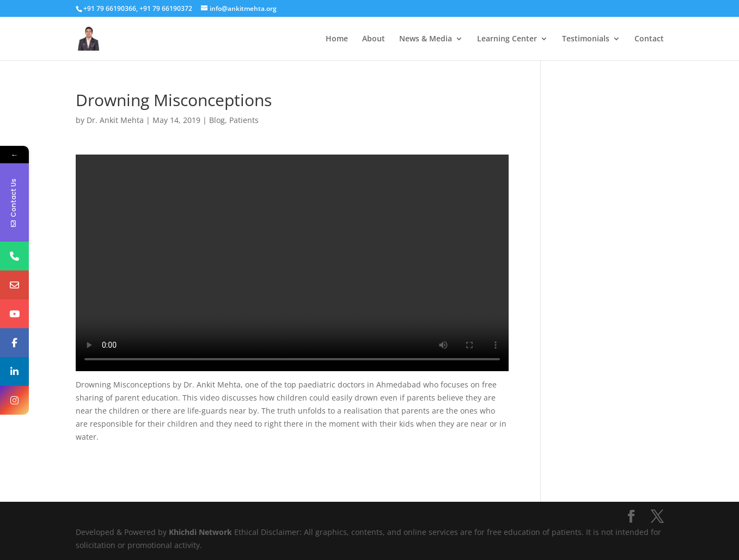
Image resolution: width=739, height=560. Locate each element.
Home (337, 39)
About (374, 39)
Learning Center (507, 39)
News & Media (426, 39)
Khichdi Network (200, 532)
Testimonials (586, 39)
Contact (649, 39)
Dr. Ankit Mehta (115, 120)
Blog (217, 120)
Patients (244, 120)
